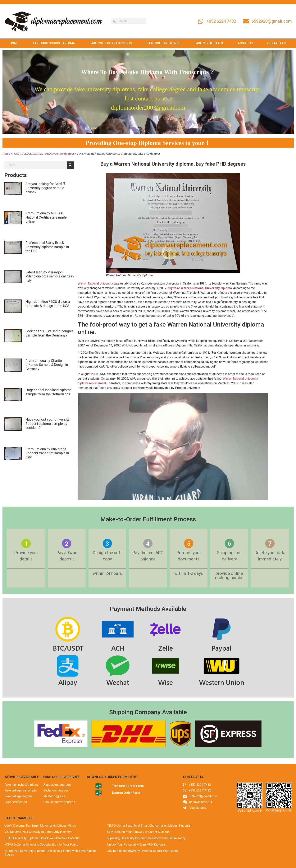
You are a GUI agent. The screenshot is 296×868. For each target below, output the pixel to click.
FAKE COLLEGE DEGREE (163, 43)
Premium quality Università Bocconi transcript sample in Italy (47, 453)
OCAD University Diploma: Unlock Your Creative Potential (42, 838)
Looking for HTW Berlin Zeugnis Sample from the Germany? (50, 333)
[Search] (70, 165)
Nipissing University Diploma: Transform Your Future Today (146, 838)
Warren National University (95, 283)
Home (6, 154)
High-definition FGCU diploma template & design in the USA (48, 304)
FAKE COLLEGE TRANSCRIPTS (111, 43)
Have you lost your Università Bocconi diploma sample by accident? (48, 424)
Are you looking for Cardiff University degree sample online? (45, 188)
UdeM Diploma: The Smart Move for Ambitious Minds (40, 826)
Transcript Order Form (128, 786)
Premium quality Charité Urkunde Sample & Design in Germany (47, 365)
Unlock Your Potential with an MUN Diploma (136, 845)
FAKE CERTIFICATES (209, 43)
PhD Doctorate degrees (60, 154)
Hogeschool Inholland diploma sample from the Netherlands (48, 392)
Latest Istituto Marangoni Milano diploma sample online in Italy (50, 276)
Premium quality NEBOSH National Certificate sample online (46, 217)
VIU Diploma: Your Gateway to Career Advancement (38, 832)
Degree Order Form (126, 793)
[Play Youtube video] (173, 446)
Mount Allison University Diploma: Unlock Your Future (143, 851)
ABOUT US (245, 43)
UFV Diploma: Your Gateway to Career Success (138, 832)
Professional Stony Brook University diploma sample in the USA (47, 247)
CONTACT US (277, 43)
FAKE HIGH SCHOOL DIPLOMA (54, 43)
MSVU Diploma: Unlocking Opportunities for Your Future (41, 845)
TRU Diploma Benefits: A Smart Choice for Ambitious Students (149, 826)
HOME (14, 43)
